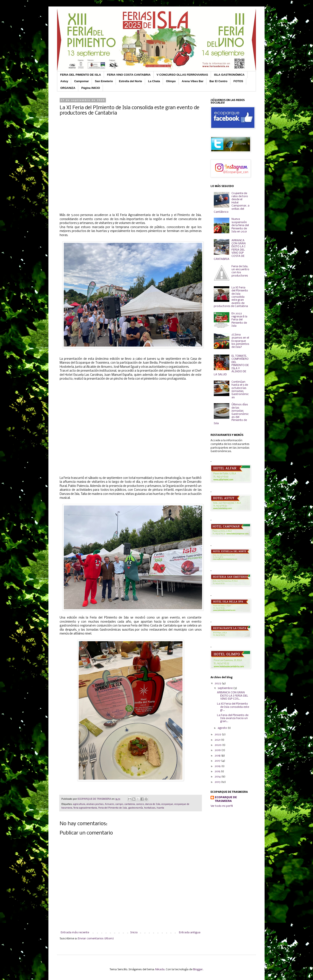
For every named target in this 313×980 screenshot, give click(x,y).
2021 (218, 740)
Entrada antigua (190, 933)
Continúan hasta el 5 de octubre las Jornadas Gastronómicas (240, 390)
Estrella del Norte (130, 81)
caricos (140, 804)
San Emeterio (104, 81)
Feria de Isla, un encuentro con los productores (240, 271)
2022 (218, 735)
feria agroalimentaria (85, 808)
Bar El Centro (218, 81)
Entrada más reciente (75, 933)
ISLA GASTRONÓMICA (229, 75)
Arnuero (109, 804)
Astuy (64, 81)
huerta (160, 808)
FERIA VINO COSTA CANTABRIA (129, 75)
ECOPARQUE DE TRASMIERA (226, 799)
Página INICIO (91, 88)
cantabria (130, 804)
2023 (218, 683)
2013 (218, 782)
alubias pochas (95, 804)
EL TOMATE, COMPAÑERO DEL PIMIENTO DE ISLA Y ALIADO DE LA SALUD (231, 365)
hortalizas (150, 808)
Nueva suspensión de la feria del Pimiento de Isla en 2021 (240, 225)
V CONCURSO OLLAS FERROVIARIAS (182, 75)
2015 (218, 771)
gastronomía (136, 808)
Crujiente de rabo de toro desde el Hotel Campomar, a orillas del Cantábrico (232, 203)
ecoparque (167, 804)
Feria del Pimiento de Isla (113, 808)
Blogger (198, 970)
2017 (218, 761)
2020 (218, 745)
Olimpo (171, 81)
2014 (218, 777)
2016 (218, 766)
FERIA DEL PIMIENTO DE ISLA (81, 75)
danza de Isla (153, 804)
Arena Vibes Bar (193, 81)
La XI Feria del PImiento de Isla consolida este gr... (233, 707)
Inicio (134, 933)
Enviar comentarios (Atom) (96, 939)
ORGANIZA (68, 88)
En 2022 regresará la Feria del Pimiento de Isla (239, 320)
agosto (223, 728)
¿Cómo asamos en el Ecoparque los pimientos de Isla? (240, 341)
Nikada (160, 970)
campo (119, 804)
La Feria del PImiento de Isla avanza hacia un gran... (233, 718)
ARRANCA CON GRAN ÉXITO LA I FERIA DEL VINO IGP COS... (233, 696)
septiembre (225, 688)
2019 (218, 750)
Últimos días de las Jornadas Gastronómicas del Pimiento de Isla (231, 414)
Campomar (81, 81)
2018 (218, 756)
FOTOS (238, 81)
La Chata (154, 81)
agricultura (79, 804)
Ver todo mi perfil (222, 806)
